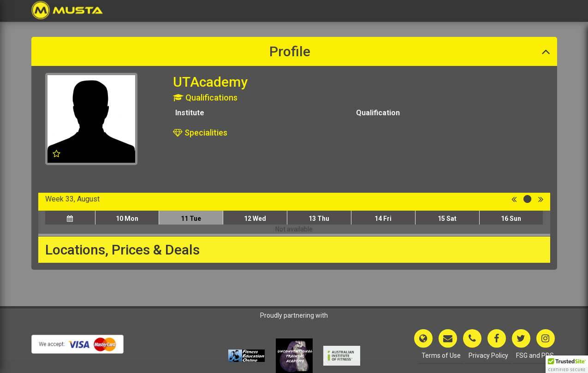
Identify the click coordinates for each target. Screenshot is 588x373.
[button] (567, 364)
